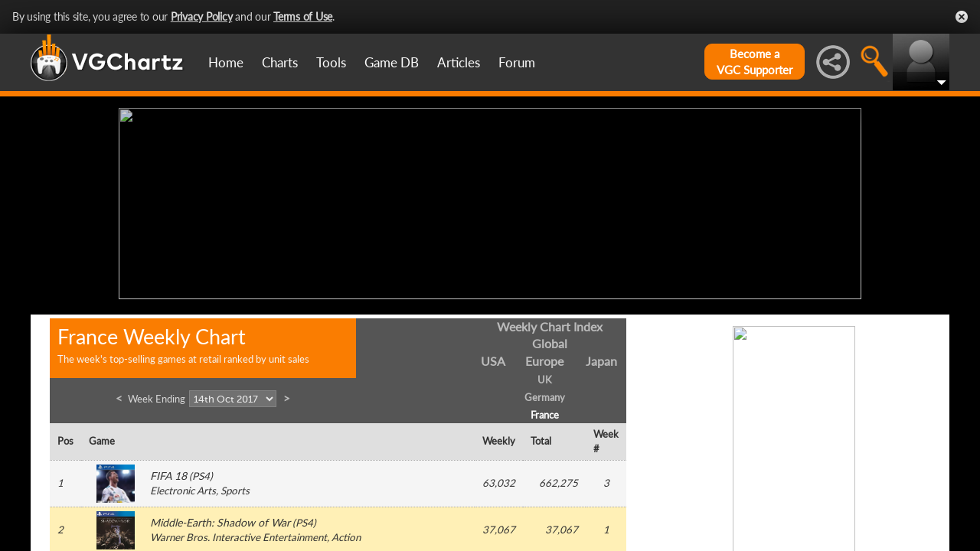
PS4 (201, 473)
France (545, 411)
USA (493, 358)
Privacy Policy (202, 16)
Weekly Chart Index (550, 323)
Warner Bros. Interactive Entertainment (238, 534)
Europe (544, 358)
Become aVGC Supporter (755, 62)
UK (545, 377)
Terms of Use (303, 16)
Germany (545, 393)
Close (962, 17)
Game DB (392, 62)
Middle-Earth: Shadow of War (220, 519)
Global (550, 340)
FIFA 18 (168, 473)
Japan (601, 358)
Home (226, 62)
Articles (459, 62)
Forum (517, 62)
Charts (280, 62)
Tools (331, 62)
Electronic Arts (183, 487)
